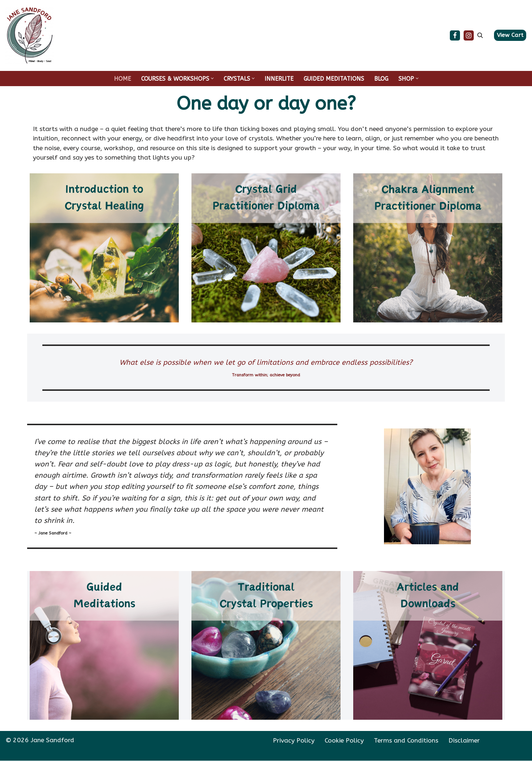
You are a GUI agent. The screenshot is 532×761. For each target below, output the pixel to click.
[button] (212, 78)
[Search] (480, 35)
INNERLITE (279, 79)
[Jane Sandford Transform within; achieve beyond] (29, 35)
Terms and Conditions (406, 741)
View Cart (510, 35)
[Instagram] (469, 35)
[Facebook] (455, 35)
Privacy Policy (294, 741)
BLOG (381, 79)
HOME (123, 79)
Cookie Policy (344, 741)
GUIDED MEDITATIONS (334, 79)
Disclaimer (464, 741)
